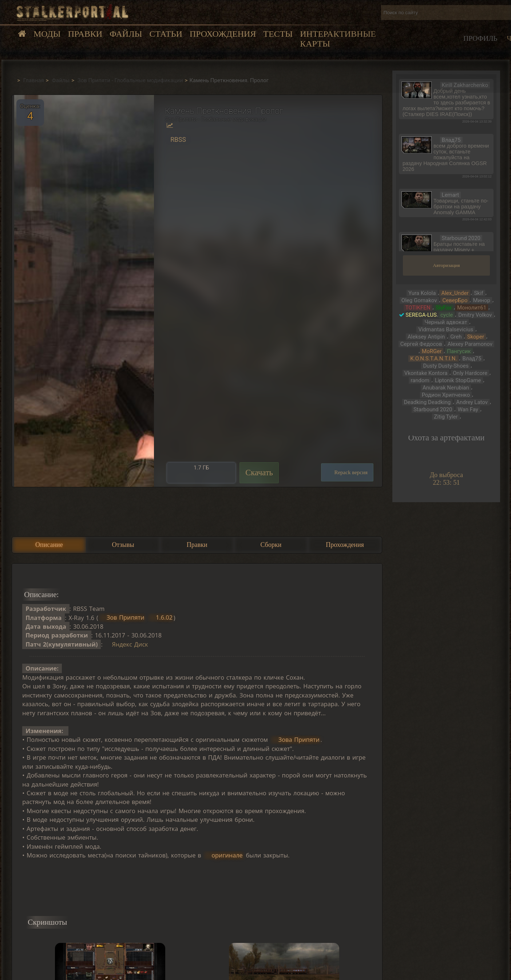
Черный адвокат (446, 322)
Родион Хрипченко (446, 395)
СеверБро (455, 300)
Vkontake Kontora (426, 373)
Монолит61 (472, 308)
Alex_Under (455, 293)
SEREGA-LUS (421, 315)
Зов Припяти (126, 618)
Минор (482, 300)
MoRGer (432, 351)
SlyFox (444, 308)
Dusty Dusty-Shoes (446, 366)
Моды (47, 34)
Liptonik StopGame (458, 380)
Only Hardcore (470, 373)
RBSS (178, 140)
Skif (478, 293)
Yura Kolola (422, 293)
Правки (85, 34)
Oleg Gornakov (419, 300)
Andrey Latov (472, 402)
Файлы (126, 34)
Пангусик (459, 351)
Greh (456, 337)
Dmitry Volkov (475, 315)
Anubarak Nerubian (446, 388)
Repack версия (351, 472)
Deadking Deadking (427, 402)
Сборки (271, 545)
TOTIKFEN (418, 308)
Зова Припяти (299, 740)
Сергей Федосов (421, 344)
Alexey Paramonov (470, 344)
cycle (447, 315)
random (420, 380)
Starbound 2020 (433, 409)
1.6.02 (164, 618)
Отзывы (123, 545)
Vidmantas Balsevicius (446, 329)
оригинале (227, 855)
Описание (49, 545)
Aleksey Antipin (426, 337)
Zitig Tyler (446, 417)
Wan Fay (468, 409)
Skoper (476, 337)
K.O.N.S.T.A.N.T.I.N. (433, 359)
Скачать (259, 473)
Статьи (166, 34)
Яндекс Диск (130, 644)
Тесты (278, 34)
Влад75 (472, 359)
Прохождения (223, 34)
